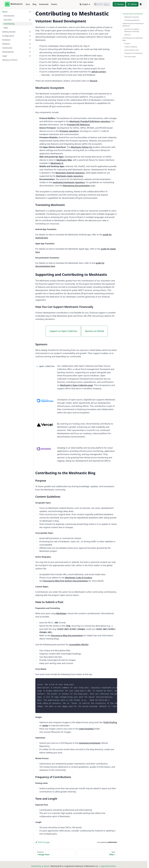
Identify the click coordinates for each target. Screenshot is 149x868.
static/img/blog (86, 729)
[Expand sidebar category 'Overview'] (30, 20)
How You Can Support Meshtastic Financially (132, 30)
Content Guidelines (131, 47)
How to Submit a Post (132, 50)
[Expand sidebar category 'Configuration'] (30, 36)
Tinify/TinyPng (110, 722)
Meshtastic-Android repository (70, 173)
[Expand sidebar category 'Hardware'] (30, 40)
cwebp (45, 725)
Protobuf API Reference (78, 125)
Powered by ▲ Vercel (40, 866)
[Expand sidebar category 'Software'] (30, 44)
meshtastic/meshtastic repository (69, 182)
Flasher (54, 4)
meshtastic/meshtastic (90, 743)
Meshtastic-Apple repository (70, 176)
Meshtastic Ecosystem (132, 17)
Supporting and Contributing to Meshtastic (133, 25)
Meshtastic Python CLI (81, 147)
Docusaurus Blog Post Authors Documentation (66, 581)
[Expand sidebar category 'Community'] (30, 48)
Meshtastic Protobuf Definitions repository (90, 121)
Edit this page (42, 842)
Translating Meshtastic (132, 20)
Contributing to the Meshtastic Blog (133, 39)
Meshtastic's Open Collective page (76, 385)
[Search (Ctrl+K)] (102, 4)
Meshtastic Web (64, 160)
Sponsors (128, 35)
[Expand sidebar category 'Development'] (30, 52)
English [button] (84, 4)
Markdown (61, 613)
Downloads (44, 4)
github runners (99, 72)
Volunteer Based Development (133, 14)
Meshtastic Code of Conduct (79, 578)
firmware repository (69, 131)
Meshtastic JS (57, 163)
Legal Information (108, 866)
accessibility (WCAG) (79, 645)
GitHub (134, 4)
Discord (94, 81)
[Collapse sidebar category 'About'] (30, 12)
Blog (34, 4)
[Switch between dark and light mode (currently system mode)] (141, 4)
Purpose (127, 43)
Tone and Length (130, 57)
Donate (120, 4)
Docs (28, 4)
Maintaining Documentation (76, 186)
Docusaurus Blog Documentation (67, 635)
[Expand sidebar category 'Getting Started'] (30, 32)
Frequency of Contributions (134, 53)
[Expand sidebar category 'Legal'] (30, 56)
